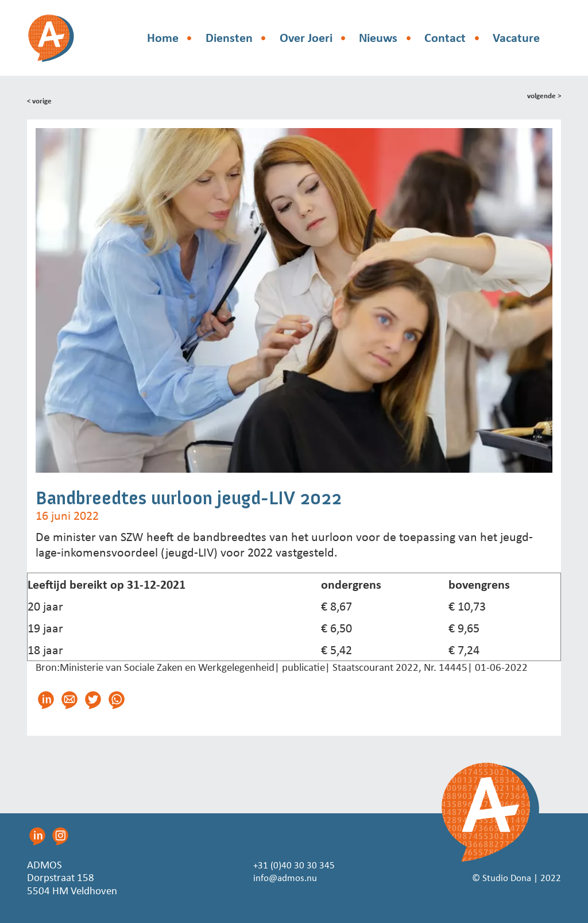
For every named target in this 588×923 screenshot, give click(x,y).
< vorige (40, 100)
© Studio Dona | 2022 (512, 877)
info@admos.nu (285, 877)
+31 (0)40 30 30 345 (294, 865)
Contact (445, 38)
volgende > (542, 96)
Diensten (229, 38)
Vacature (516, 38)
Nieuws (378, 38)
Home (163, 38)
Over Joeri (306, 38)
